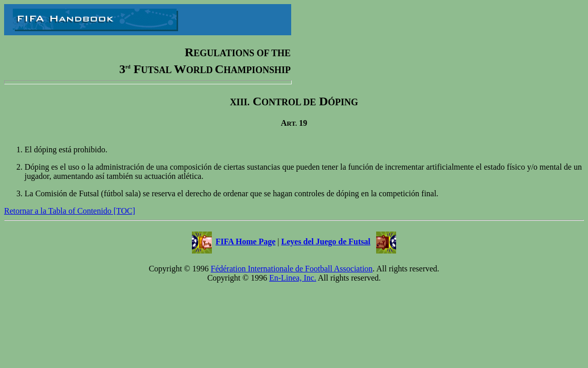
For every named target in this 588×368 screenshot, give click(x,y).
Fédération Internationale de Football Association (292, 269)
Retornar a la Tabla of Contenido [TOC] (70, 211)
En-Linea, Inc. (293, 278)
